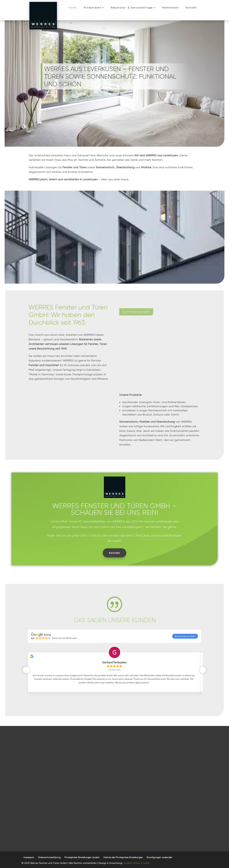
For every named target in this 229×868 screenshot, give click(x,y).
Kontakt (114, 553)
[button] (82, 858)
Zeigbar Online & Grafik (136, 863)
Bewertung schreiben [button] (185, 636)
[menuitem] (73, 8)
